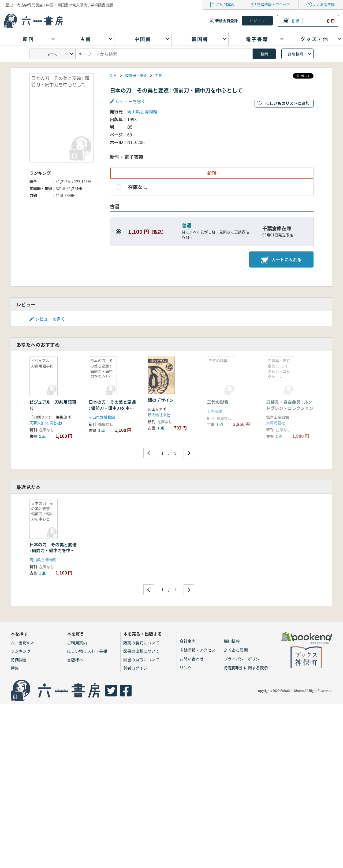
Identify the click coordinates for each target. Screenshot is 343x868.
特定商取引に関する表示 (246, 668)
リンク (186, 668)
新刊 (114, 75)
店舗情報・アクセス (273, 5)
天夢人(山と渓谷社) (46, 423)
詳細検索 (296, 54)
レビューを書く (131, 101)
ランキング (21, 651)
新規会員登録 (226, 21)
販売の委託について (141, 643)
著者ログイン (135, 668)
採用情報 (232, 641)
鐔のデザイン (161, 400)
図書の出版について (141, 651)
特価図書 (19, 660)
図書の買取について (141, 660)
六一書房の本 (23, 643)
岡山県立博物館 (142, 112)
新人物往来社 (159, 415)
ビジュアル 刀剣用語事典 (53, 405)
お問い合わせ (192, 659)
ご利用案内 (225, 5)
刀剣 (159, 75)
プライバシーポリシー (244, 659)
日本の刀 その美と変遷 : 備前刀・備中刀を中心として (112, 408)
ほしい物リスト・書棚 (87, 651)
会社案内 (188, 641)
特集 (15, 668)
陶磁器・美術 (136, 75)
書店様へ (75, 660)
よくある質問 (323, 5)
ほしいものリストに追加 (287, 103)
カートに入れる (281, 259)
